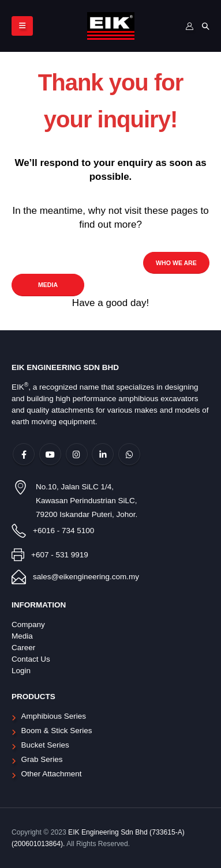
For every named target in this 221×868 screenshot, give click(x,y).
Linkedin (103, 454)
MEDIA (48, 285)
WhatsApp (129, 454)
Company (28, 624)
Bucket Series (45, 745)
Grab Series (42, 759)
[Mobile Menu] (22, 26)
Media (22, 636)
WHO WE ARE (176, 263)
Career (23, 648)
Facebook (24, 454)
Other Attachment (52, 774)
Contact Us (31, 659)
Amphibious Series (54, 716)
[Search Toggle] (205, 27)
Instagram (77, 454)
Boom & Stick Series (57, 731)
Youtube (50, 454)
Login (21, 671)
